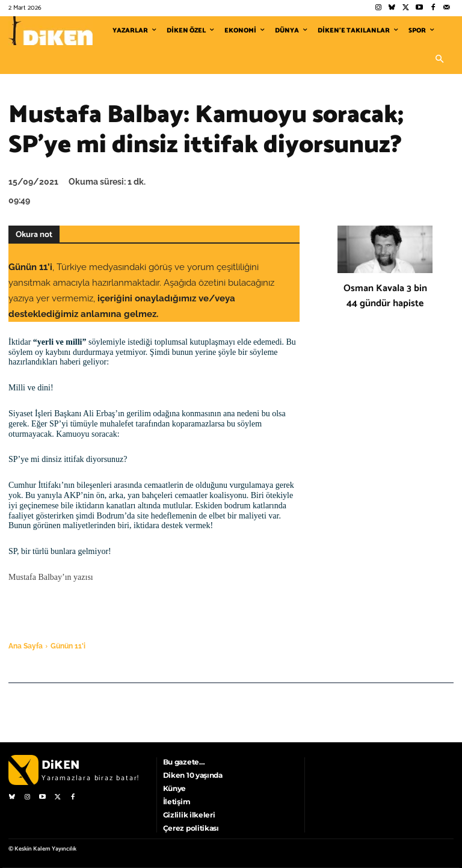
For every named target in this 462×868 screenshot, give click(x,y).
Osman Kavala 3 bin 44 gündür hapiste (385, 296)
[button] (439, 60)
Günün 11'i (68, 646)
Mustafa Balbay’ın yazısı (51, 577)
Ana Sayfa (26, 646)
